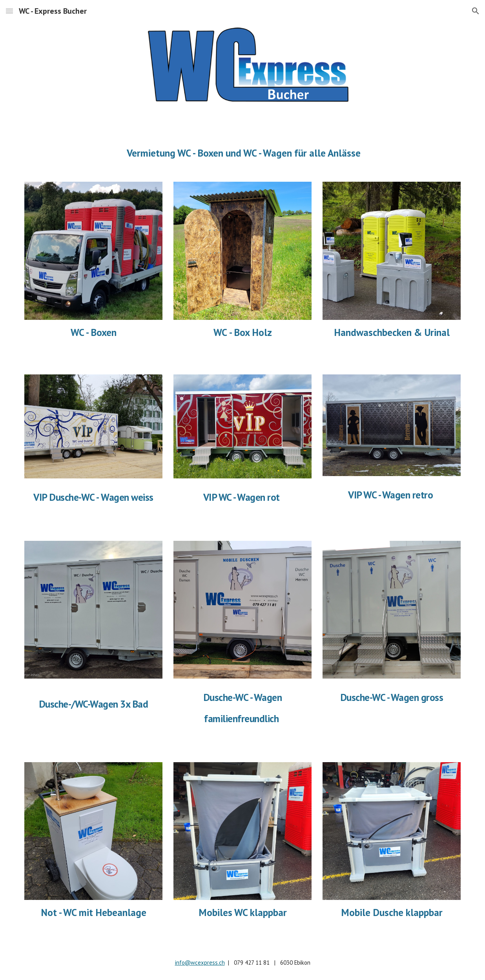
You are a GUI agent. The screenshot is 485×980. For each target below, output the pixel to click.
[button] (9, 11)
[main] (242, 153)
